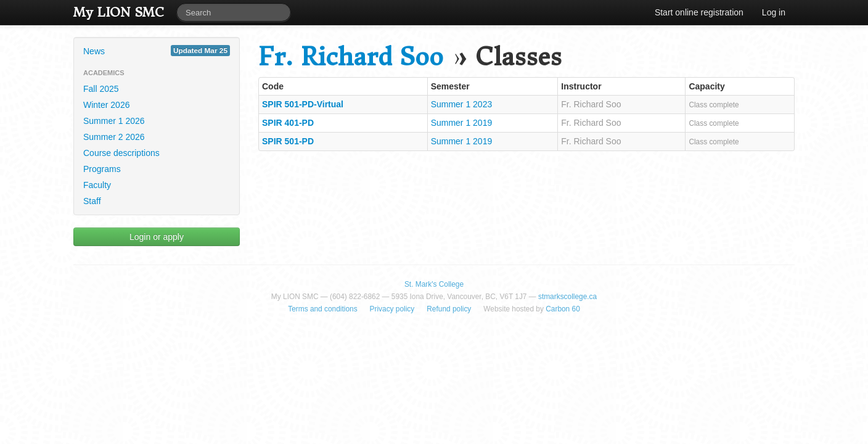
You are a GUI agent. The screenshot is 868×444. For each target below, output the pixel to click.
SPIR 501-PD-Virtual (303, 104)
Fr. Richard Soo (351, 57)
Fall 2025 (101, 89)
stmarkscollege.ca (567, 297)
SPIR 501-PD (288, 141)
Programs (102, 169)
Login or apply (157, 237)
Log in (774, 12)
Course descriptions (121, 153)
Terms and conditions (322, 309)
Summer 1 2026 (114, 121)
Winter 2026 (106, 105)
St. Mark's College (434, 284)
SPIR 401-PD (288, 123)
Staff (92, 201)
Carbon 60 (563, 309)
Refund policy (449, 309)
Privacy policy (392, 309)
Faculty (97, 185)
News (157, 51)
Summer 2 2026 (114, 137)
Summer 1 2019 (462, 123)
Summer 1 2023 (462, 104)
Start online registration (699, 12)
